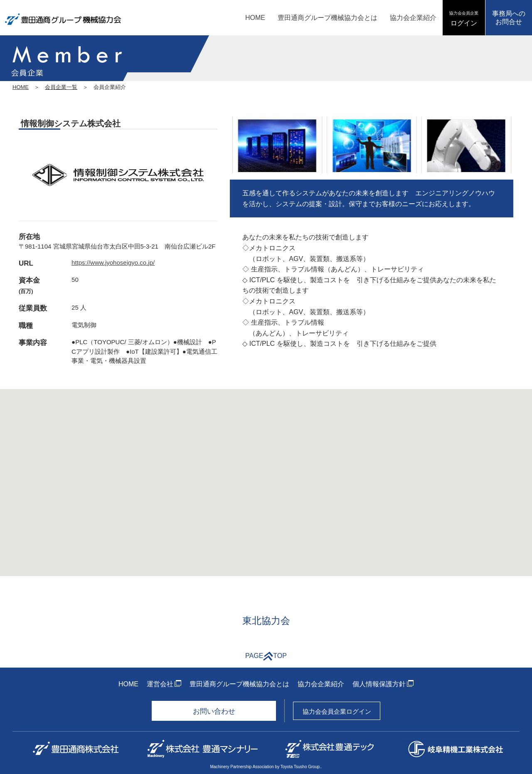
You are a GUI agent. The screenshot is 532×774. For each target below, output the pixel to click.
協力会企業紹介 (413, 18)
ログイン (464, 19)
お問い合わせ (214, 711)
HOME (255, 18)
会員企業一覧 (61, 87)
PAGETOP (266, 656)
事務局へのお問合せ (509, 17)
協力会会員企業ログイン (337, 711)
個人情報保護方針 (379, 684)
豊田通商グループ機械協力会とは (328, 18)
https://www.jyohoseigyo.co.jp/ (113, 263)
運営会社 (160, 684)
